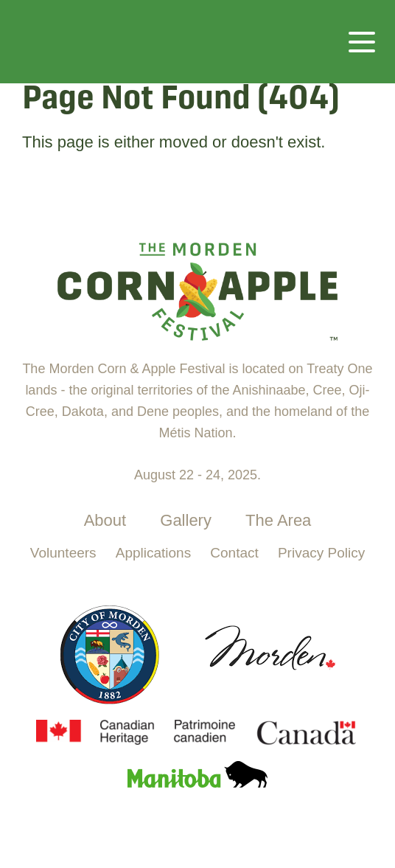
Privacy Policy (321, 553)
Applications (153, 553)
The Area (278, 520)
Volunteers (63, 553)
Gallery (186, 520)
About (105, 520)
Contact (234, 553)
